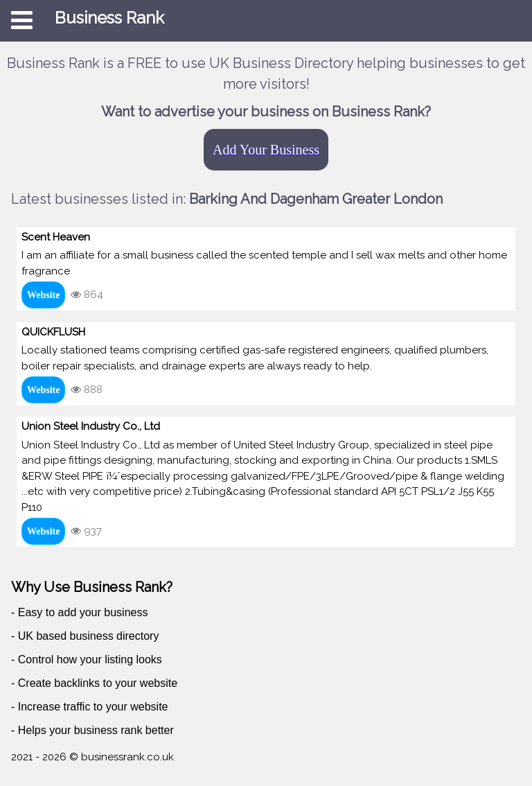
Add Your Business (266, 150)
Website (43, 295)
